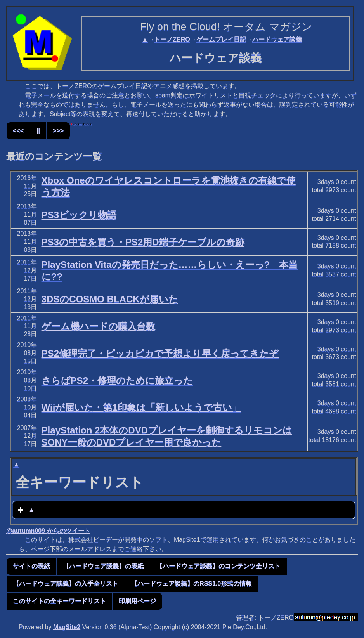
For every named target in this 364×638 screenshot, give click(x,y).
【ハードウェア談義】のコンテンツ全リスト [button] (218, 566)
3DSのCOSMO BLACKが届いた (110, 299)
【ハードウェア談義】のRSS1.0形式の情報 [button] (192, 583)
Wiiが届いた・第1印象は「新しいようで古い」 (141, 407)
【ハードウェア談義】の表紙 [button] (103, 566)
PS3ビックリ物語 (79, 215)
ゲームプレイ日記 (221, 39)
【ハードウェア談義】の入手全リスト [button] (66, 583)
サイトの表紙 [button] (31, 566)
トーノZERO (172, 39)
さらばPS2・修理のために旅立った (117, 381)
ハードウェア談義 (277, 39)
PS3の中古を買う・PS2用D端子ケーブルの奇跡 (143, 242)
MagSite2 (67, 627)
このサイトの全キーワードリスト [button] (59, 601)
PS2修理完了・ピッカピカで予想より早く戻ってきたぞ (160, 353)
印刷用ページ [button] (137, 601)
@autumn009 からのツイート (48, 531)
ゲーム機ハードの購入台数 (98, 326)
